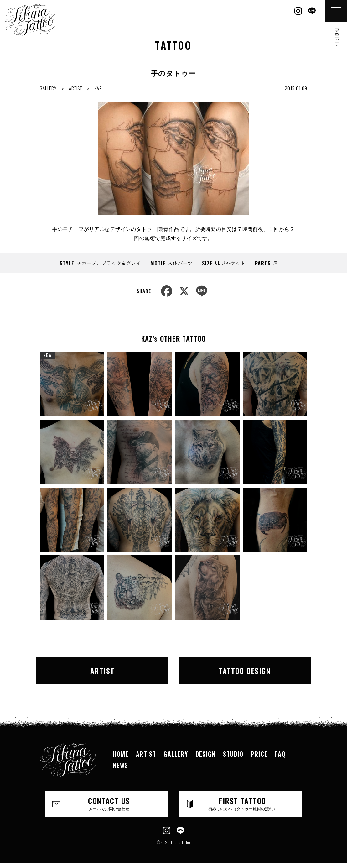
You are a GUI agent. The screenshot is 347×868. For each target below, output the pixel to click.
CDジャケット (230, 263)
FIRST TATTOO (242, 803)
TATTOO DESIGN (245, 671)
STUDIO (233, 754)
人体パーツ (180, 263)
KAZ (98, 88)
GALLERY (48, 88)
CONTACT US (109, 803)
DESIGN (205, 754)
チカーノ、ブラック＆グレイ (109, 263)
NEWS (120, 765)
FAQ (280, 754)
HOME (121, 754)
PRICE (259, 754)
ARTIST (75, 88)
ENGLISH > (337, 37)
